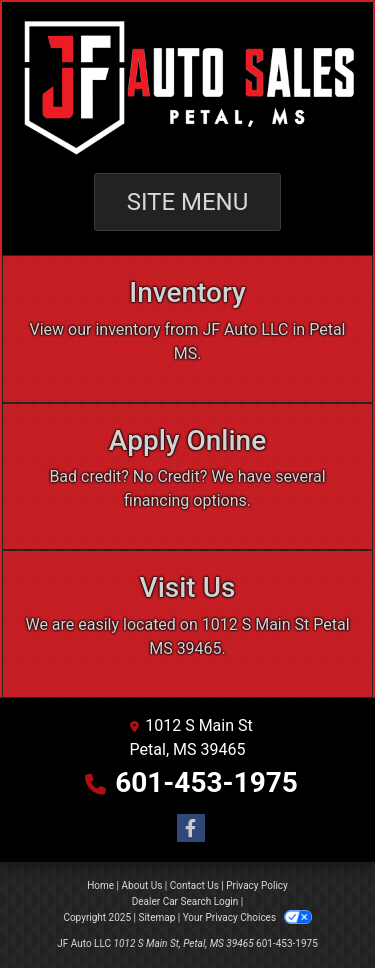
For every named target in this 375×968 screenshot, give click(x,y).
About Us (142, 885)
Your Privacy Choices (247, 917)
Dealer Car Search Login (185, 901)
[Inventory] (187, 329)
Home (100, 885)
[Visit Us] (187, 624)
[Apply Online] (187, 477)
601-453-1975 (206, 782)
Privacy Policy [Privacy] (257, 885)
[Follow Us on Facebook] (188, 829)
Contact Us (194, 885)
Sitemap (156, 917)
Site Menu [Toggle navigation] (188, 202)
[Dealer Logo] (187, 87)
